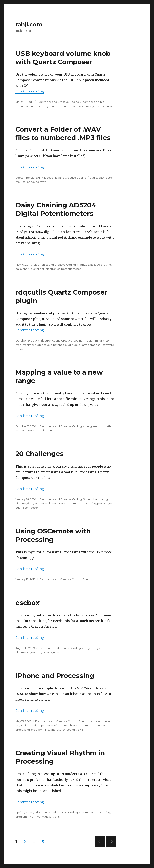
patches (58, 345)
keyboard (50, 106)
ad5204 (84, 265)
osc (63, 503)
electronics (53, 269)
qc (59, 106)
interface (37, 106)
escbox (28, 603)
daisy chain (23, 269)
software (108, 345)
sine (53, 730)
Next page (111, 847)
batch (110, 178)
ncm (56, 652)
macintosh (29, 345)
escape (36, 652)
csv (108, 340)
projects (103, 503)
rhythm (39, 817)
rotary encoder (96, 106)
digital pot (37, 269)
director (21, 503)
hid (102, 102)
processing (89, 503)
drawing (34, 725)
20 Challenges (40, 454)
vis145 (80, 730)
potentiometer (71, 269)
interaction (22, 106)
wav (43, 182)
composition (91, 102)
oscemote (74, 503)
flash (30, 503)
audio (94, 178)
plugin (69, 345)
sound (35, 182)
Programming (93, 340)
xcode (20, 349)
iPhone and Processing (55, 676)
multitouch (65, 725)
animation (88, 812)
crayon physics (94, 648)
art (17, 725)
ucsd (48, 817)
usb (110, 106)
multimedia (52, 503)
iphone (39, 503)
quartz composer (74, 106)
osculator (100, 725)
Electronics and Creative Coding (58, 102)
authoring (102, 499)
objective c (45, 345)
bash (102, 178)
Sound (87, 499)
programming (40, 730)
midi (54, 725)
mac (18, 345)
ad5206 (95, 265)
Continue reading (30, 91)
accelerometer (101, 721)
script (26, 182)
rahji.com (29, 24)
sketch (61, 730)
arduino (106, 265)
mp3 (18, 182)
